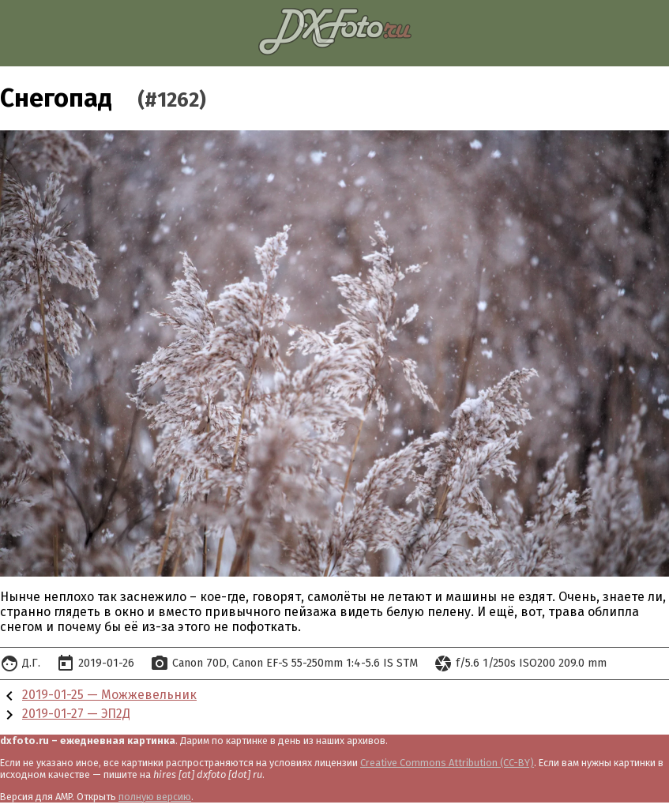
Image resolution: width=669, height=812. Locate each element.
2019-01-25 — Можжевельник (109, 695)
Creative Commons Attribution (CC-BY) (447, 763)
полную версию (155, 797)
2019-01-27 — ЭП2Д (76, 714)
